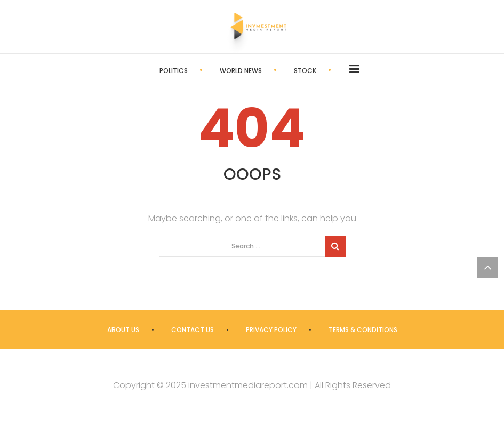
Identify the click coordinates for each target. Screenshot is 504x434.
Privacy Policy (271, 330)
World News (241, 71)
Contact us (193, 330)
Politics (174, 71)
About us (123, 330)
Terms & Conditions (363, 330)
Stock (305, 71)
